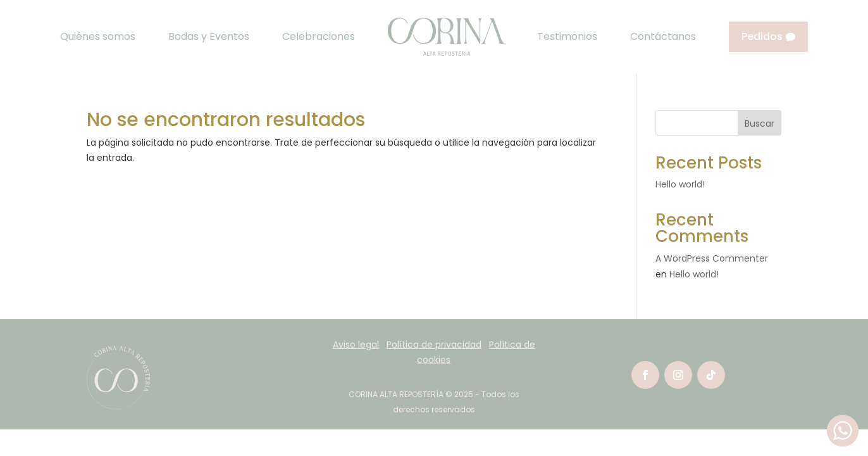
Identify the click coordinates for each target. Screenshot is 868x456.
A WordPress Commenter (712, 258)
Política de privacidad (434, 345)
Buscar (759, 123)
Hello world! (680, 184)
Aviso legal (356, 345)
